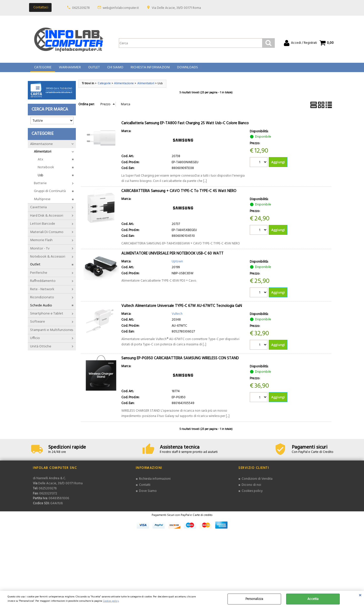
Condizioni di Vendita (257, 483)
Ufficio (35, 342)
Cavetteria (38, 211)
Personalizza (254, 599)
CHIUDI (360, 596)
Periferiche (39, 276)
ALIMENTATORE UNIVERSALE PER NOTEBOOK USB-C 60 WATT (172, 257)
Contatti (145, 489)
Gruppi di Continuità (50, 195)
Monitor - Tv (40, 252)
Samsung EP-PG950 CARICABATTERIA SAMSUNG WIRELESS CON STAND (180, 362)
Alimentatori (43, 155)
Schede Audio (41, 309)
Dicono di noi (251, 489)
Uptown (177, 265)
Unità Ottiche (41, 350)
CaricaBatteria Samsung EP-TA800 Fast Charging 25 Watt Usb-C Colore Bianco (185, 127)
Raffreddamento (43, 285)
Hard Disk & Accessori (47, 219)
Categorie (43, 69)
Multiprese (42, 203)
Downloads (186, 69)
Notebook (46, 171)
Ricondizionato (42, 301)
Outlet (93, 69)
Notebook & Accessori (48, 260)
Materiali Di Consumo (47, 236)
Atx (40, 163)
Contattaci (41, 7)
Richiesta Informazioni (149, 69)
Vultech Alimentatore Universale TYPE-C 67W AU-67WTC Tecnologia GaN (182, 309)
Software (38, 326)
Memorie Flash (41, 244)
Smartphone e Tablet (47, 317)
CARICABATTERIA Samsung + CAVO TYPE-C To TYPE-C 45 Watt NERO (179, 195)
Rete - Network (42, 293)
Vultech (177, 317)
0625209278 (81, 8)
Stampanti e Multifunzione (51, 334)
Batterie (40, 187)
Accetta (313, 599)
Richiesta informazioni (155, 483)
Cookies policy (111, 601)
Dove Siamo (148, 495)
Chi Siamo (114, 69)
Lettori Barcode (43, 228)
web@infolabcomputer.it (121, 8)
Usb (40, 179)
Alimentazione (41, 148)
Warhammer (69, 69)
